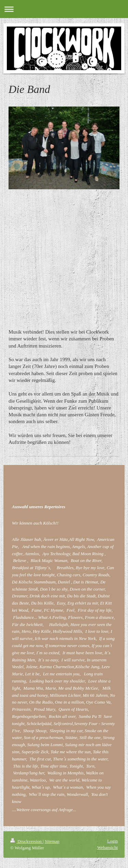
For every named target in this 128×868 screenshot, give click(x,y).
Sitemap (52, 841)
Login (112, 841)
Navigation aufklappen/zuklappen (64, 9)
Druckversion (26, 841)
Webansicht (108, 847)
